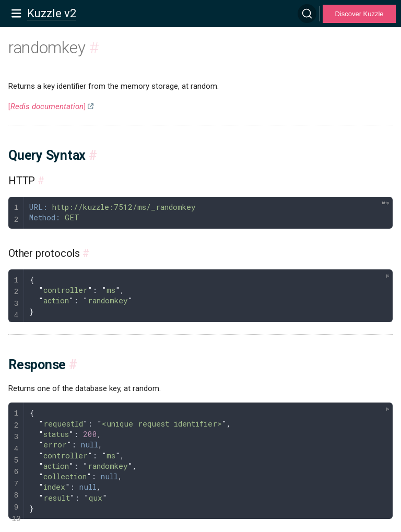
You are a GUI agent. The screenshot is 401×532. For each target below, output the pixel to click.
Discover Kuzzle (359, 14)
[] (47, 107)
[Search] (307, 14)
